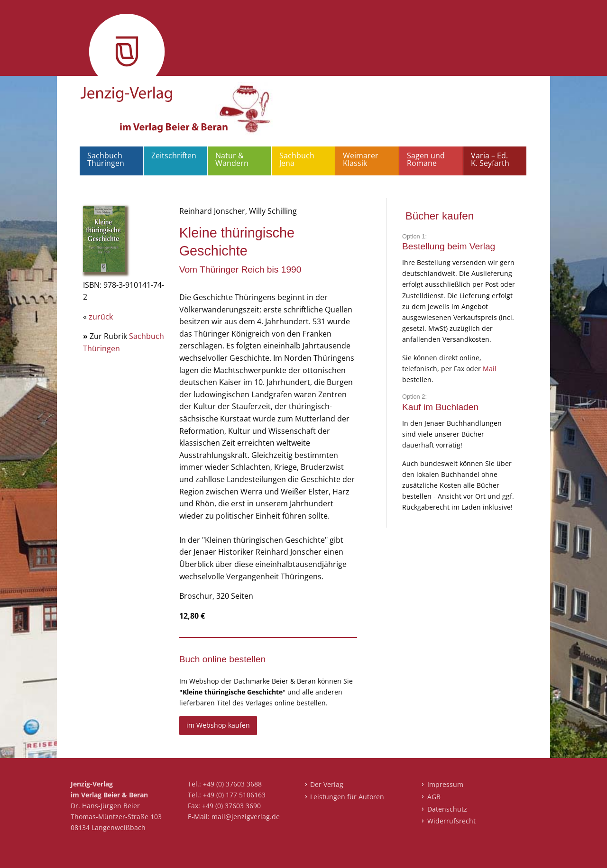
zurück (101, 317)
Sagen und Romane (426, 159)
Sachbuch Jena (297, 159)
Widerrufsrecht (451, 821)
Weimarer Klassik (361, 159)
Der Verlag (327, 784)
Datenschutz (447, 809)
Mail (490, 369)
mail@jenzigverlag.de (246, 817)
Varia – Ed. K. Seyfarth (490, 159)
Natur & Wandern (232, 159)
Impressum (445, 784)
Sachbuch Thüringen (106, 159)
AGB (434, 797)
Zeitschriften (174, 155)
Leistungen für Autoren (347, 797)
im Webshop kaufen (218, 725)
